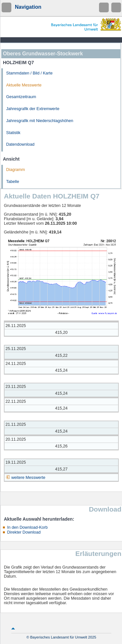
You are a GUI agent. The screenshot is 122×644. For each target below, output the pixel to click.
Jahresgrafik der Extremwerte (33, 109)
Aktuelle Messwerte (24, 85)
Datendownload (20, 144)
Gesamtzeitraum (21, 97)
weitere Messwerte (28, 478)
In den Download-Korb (27, 527)
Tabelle (13, 182)
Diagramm (16, 170)
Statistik (13, 133)
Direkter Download (24, 532)
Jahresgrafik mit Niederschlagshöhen (40, 121)
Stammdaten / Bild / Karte (29, 73)
